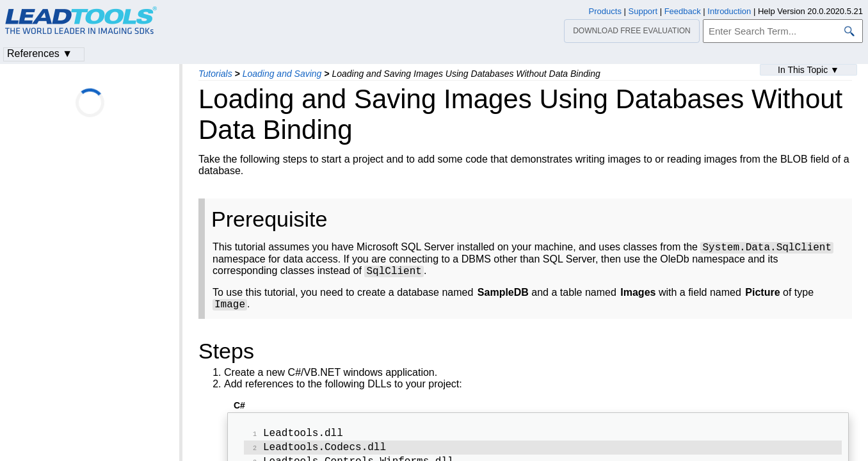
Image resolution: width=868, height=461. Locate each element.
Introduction (729, 11)
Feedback (683, 11)
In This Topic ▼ (808, 70)
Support (643, 11)
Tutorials (215, 74)
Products (605, 11)
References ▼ (40, 53)
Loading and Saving (282, 74)
